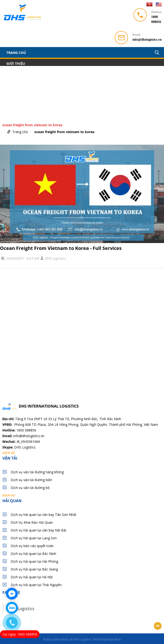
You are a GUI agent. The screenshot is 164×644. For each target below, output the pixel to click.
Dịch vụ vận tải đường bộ (30, 488)
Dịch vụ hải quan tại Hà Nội (32, 577)
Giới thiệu (16, 63)
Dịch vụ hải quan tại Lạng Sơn (34, 538)
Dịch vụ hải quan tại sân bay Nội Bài (38, 530)
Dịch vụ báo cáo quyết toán (32, 546)
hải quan (82, 498)
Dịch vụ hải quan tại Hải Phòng (34, 561)
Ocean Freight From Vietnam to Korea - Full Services (61, 248)
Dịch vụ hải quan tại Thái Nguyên (36, 585)
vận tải (82, 455)
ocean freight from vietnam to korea (64, 132)
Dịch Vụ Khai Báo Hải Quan (32, 522)
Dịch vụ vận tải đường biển (31, 480)
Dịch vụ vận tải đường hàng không (37, 472)
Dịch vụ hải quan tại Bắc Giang (34, 569)
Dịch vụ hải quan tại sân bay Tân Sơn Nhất (43, 515)
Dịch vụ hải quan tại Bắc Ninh (33, 554)
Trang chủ (16, 52)
